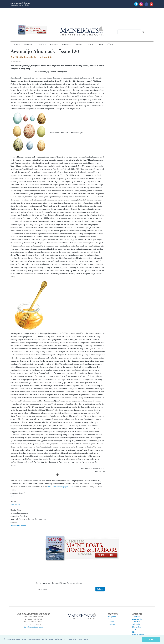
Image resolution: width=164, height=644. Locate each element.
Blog (101, 44)
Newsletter (137, 627)
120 (12, 496)
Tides (90, 44)
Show (79, 44)
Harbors (66, 44)
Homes (53, 44)
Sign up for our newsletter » (20, 5)
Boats (42, 44)
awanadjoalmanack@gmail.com (60, 487)
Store (110, 44)
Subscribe (136, 624)
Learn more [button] (83, 639)
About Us (136, 617)
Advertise (136, 622)
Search (143, 32)
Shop (134, 632)
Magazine (28, 44)
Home (17, 44)
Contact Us (137, 619)
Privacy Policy (138, 634)
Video (135, 629)
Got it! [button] (151, 639)
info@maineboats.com (33, 627)
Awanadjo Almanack (19, 525)
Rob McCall (15, 504)
